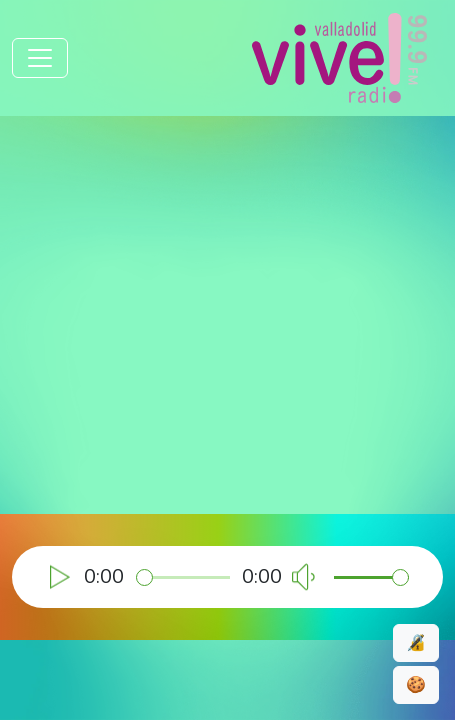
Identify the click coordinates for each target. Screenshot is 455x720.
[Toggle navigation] (40, 58)
